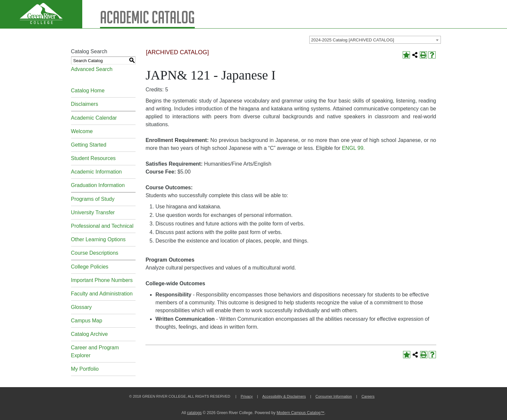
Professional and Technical (102, 226)
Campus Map (87, 321)
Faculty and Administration (102, 294)
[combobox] (375, 40)
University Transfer (93, 212)
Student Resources (93, 158)
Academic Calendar (94, 118)
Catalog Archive (89, 334)
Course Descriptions (95, 253)
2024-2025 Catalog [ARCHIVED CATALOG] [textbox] (353, 40)
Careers (368, 396)
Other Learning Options (98, 239)
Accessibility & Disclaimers (284, 396)
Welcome (82, 131)
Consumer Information (334, 396)
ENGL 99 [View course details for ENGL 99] (353, 148)
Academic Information (97, 172)
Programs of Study (93, 199)
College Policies (90, 267)
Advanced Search (92, 69)
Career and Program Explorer (95, 351)
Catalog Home (88, 91)
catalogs (194, 413)
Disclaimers (85, 104)
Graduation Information (98, 185)
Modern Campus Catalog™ (301, 413)
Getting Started (89, 145)
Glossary (81, 307)
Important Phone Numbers (102, 280)
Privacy (247, 396)
